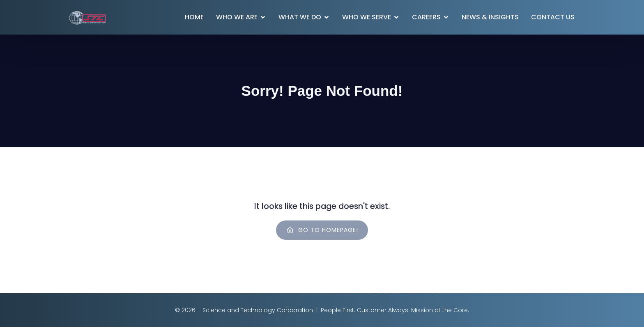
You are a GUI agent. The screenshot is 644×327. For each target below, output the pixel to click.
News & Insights (490, 17)
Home (194, 17)
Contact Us (553, 17)
